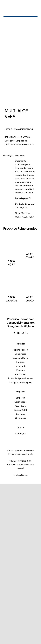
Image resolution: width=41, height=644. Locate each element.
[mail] (23, 333)
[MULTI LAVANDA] (11, 272)
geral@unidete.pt (21, 475)
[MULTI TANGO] (30, 236)
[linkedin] (18, 333)
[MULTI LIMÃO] (30, 272)
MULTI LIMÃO (30, 299)
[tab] (8, 156)
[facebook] (14, 333)
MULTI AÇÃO (11, 263)
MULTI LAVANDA (11, 299)
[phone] (27, 333)
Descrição (8, 155)
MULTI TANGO (30, 256)
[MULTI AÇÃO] (11, 236)
